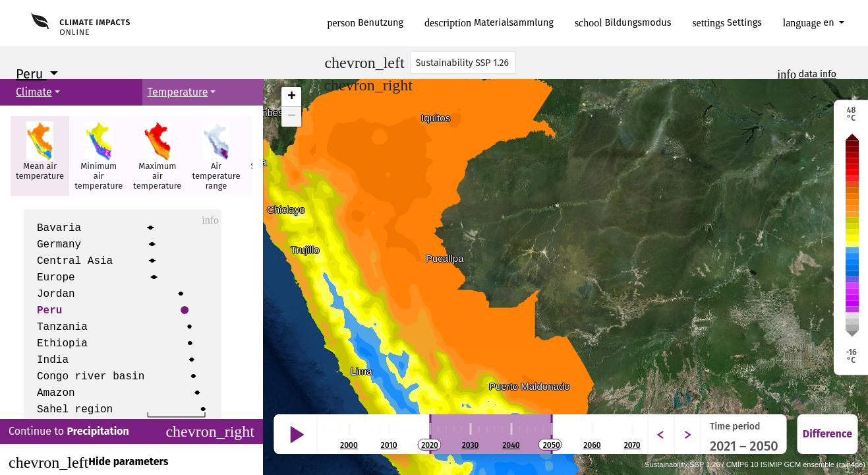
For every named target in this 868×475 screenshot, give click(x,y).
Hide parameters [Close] (88, 462)
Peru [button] (31, 74)
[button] (40, 156)
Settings (727, 23)
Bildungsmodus (623, 23)
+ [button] (292, 97)
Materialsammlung (489, 23)
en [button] (810, 23)
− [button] (292, 117)
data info (818, 74)
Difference (827, 434)
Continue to (131, 431)
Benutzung (366, 23)
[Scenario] (463, 63)
